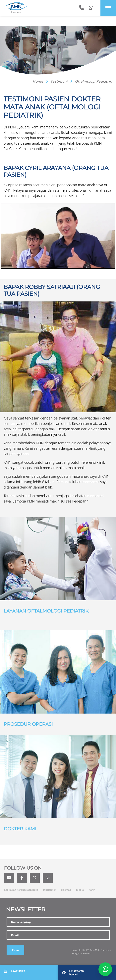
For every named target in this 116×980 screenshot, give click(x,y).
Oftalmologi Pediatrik (93, 81)
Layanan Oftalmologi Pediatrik (46, 611)
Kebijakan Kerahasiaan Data (21, 890)
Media (80, 890)
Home (38, 81)
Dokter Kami (20, 829)
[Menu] (108, 8)
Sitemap (66, 890)
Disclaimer (50, 890)
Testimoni (59, 81)
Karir (92, 890)
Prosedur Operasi (28, 724)
